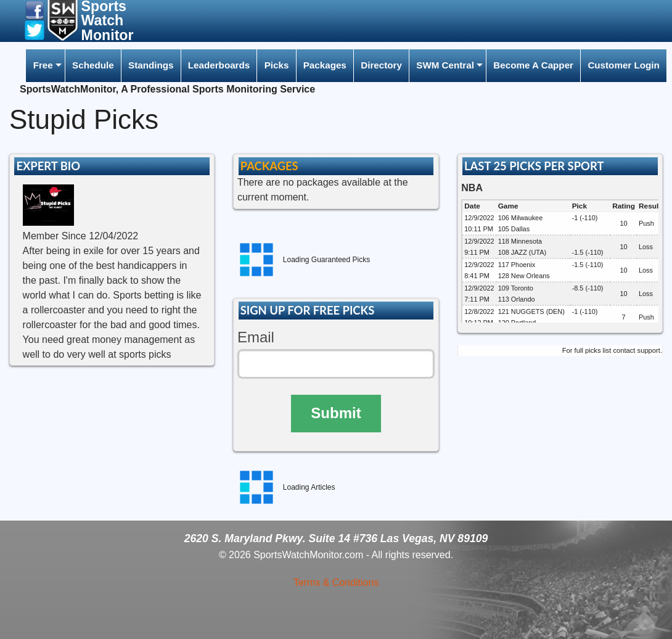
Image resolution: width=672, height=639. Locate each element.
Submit (336, 413)
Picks (277, 65)
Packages (325, 65)
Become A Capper (533, 65)
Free (43, 65)
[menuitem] (45, 66)
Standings (151, 65)
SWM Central (445, 65)
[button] (35, 10)
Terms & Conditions (336, 583)
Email (256, 337)
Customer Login (623, 65)
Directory (381, 65)
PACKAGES (269, 166)
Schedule (93, 65)
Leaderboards (219, 65)
